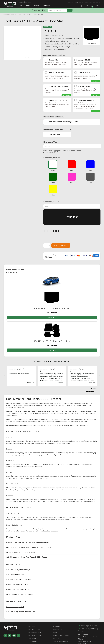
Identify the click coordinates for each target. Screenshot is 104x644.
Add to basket (61, 233)
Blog (76, 2)
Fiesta (19, 15)
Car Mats (10, 15)
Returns (56, 626)
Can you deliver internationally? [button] (19, 567)
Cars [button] (21, 6)
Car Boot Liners (34, 617)
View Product (52, 305)
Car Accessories (35, 623)
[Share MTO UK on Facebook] (10, 623)
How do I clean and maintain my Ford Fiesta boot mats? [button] (28, 530)
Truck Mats (33, 629)
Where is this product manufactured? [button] (21, 540)
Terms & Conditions (61, 629)
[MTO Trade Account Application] (82, 6)
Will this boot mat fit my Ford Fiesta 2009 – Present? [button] (28, 545)
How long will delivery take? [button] (17, 572)
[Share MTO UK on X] (5, 623)
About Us (70, 2)
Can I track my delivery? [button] (16, 562)
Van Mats (32, 626)
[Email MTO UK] (26, 2)
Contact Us (97, 2)
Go (70, 10)
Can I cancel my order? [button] (15, 594)
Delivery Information (85, 2)
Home (5, 15)
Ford (15, 15)
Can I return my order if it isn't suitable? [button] (22, 599)
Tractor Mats (33, 632)
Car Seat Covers (35, 620)
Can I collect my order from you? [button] (19, 557)
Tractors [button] (47, 6)
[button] (5, 364)
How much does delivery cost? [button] (18, 577)
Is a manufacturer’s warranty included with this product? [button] (29, 535)
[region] (52, 364)
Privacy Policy (59, 632)
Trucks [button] (37, 6)
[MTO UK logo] (10, 4)
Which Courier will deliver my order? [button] (20, 582)
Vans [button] (29, 6)
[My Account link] (87, 6)
